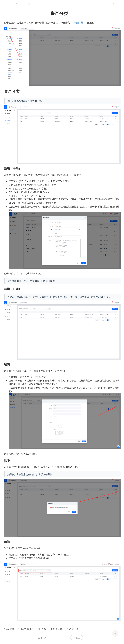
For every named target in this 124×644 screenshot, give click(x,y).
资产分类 (76, 23)
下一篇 (77, 638)
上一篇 (42, 638)
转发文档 (56, 629)
